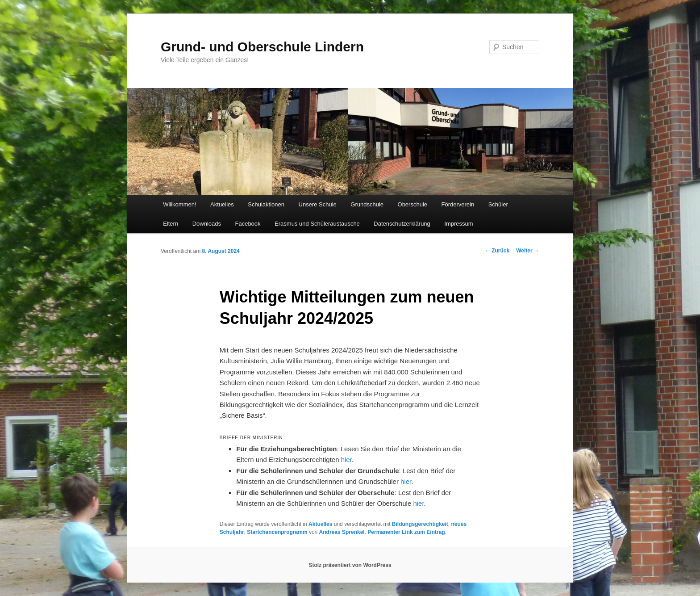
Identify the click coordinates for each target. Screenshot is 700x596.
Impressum (458, 224)
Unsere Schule (318, 204)
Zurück (497, 251)
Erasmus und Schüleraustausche (317, 224)
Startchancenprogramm (277, 532)
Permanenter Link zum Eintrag (406, 532)
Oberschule (412, 204)
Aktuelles (222, 204)
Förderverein (458, 204)
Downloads (207, 224)
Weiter (528, 251)
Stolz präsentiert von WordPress (350, 565)
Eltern (171, 224)
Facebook (248, 224)
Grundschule (367, 204)
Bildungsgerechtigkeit (420, 524)
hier (346, 460)
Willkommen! (179, 204)
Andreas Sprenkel (342, 532)
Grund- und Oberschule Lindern (262, 47)
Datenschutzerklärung (402, 224)
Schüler (498, 204)
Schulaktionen (266, 204)
